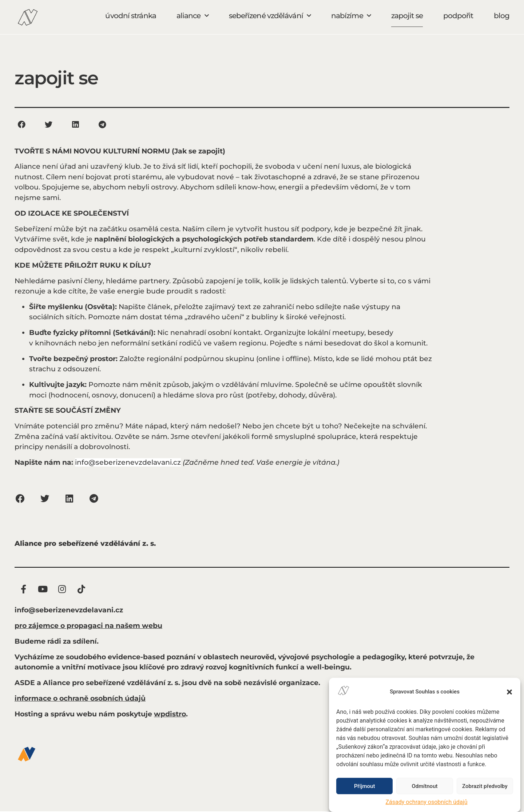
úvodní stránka (130, 16)
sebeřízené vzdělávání (270, 16)
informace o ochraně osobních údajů (80, 699)
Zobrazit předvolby (485, 786)
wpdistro (170, 715)
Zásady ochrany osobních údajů (427, 802)
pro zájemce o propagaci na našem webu (88, 626)
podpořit (458, 16)
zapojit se (407, 16)
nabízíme (351, 16)
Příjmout (364, 786)
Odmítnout (425, 786)
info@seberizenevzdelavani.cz (128, 462)
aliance (192, 16)
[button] (509, 692)
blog (502, 16)
